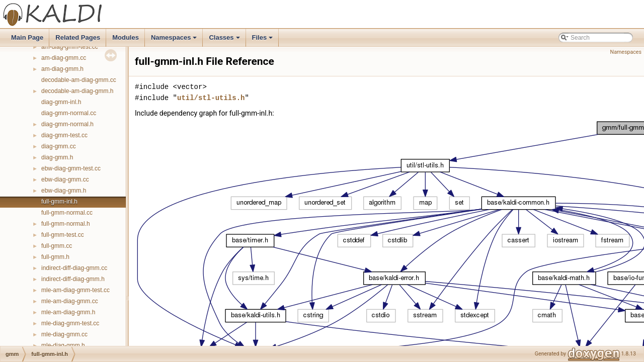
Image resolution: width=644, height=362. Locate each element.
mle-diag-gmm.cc (64, 334)
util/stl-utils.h (211, 98)
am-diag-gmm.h (62, 69)
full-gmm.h (55, 257)
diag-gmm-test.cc (64, 135)
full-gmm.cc (57, 246)
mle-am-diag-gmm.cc (70, 301)
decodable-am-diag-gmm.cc (79, 80)
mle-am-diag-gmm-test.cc (75, 290)
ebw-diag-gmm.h (64, 191)
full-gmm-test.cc (63, 235)
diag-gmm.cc (59, 146)
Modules (126, 37)
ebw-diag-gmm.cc (65, 179)
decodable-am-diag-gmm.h (77, 91)
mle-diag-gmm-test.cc (70, 323)
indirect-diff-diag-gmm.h (73, 279)
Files (263, 40)
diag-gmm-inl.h (61, 102)
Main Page (27, 37)
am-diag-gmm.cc (64, 58)
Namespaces (175, 40)
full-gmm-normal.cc (67, 213)
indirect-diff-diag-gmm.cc (74, 268)
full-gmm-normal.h (66, 224)
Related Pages (78, 37)
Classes (225, 40)
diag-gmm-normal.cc (69, 113)
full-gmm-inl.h (59, 202)
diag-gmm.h (57, 157)
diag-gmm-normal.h (67, 124)
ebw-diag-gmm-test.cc (71, 168)
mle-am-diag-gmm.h (68, 312)
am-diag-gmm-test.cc (70, 47)
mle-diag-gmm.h (63, 345)
